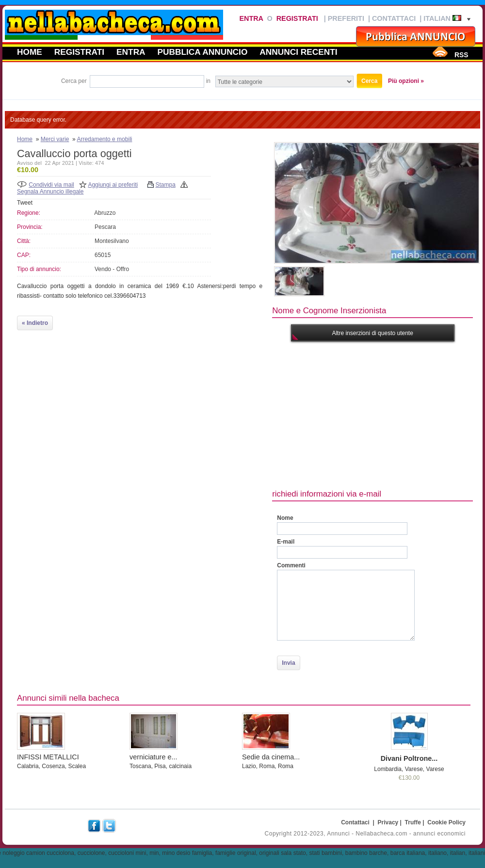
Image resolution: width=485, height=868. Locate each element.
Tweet (25, 203)
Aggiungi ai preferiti (113, 185)
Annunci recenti (298, 52)
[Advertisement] (373, 414)
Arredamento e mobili (104, 139)
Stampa (166, 185)
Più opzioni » (406, 81)
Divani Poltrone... (409, 758)
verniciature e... (153, 757)
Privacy (388, 822)
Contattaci (394, 18)
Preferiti (346, 18)
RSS (461, 55)
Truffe (413, 822)
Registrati (297, 18)
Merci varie (55, 139)
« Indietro (35, 323)
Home (30, 52)
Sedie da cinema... (271, 757)
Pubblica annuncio (203, 52)
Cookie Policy (446, 822)
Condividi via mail (51, 185)
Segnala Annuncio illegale (50, 192)
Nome (285, 518)
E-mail (286, 542)
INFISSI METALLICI (48, 757)
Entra (251, 18)
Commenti (291, 565)
